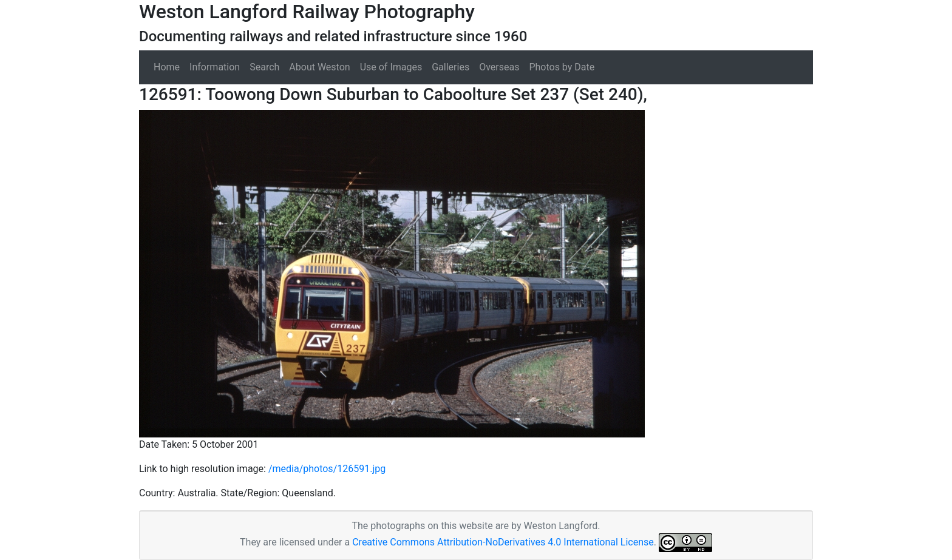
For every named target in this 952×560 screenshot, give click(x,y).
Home (167, 67)
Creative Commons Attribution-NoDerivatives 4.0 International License (503, 542)
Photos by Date (562, 67)
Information (215, 67)
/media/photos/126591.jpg (327, 469)
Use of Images (391, 67)
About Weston (319, 67)
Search (264, 67)
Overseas (499, 67)
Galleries (450, 67)
